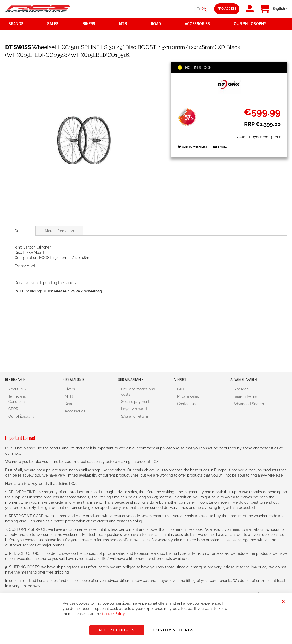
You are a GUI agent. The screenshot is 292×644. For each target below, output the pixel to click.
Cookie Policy (114, 614)
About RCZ (18, 389)
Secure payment (135, 402)
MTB (69, 396)
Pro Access (227, 9)
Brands (16, 24)
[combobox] (177, 9)
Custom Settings (174, 630)
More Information (59, 231)
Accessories (75, 411)
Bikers (70, 389)
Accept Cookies (117, 630)
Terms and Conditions (17, 399)
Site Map (241, 389)
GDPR (13, 409)
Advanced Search (249, 404)
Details (20, 231)
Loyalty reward (134, 409)
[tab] (20, 231)
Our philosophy (21, 416)
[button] (280, 9)
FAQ (181, 389)
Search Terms (245, 396)
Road (69, 404)
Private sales (188, 396)
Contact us (186, 404)
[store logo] (38, 9)
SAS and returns (135, 416)
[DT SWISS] (229, 93)
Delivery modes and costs (138, 392)
